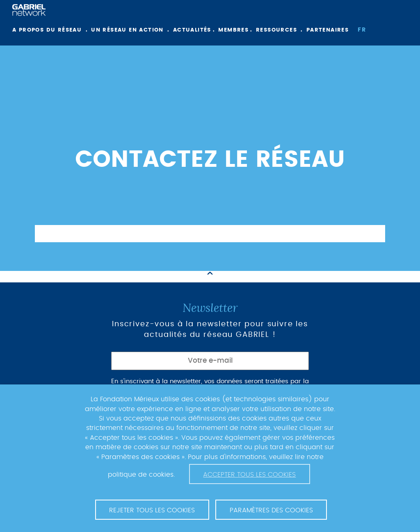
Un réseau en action (127, 30)
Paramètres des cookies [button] (271, 510)
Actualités (192, 30)
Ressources (276, 30)
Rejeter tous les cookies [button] (152, 510)
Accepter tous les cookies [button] (249, 475)
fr (362, 30)
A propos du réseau (47, 30)
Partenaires (328, 30)
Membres (233, 30)
